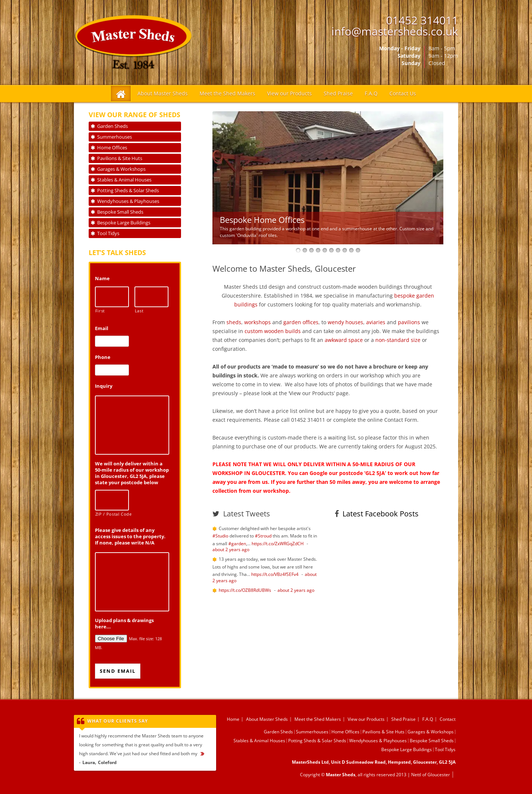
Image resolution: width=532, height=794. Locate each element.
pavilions (409, 322)
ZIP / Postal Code (112, 514)
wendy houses (345, 322)
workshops (258, 322)
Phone (103, 357)
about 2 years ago (231, 549)
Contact (448, 719)
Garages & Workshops (121, 169)
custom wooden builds (273, 331)
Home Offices (112, 147)
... (206, 754)
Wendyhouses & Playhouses (128, 201)
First (100, 311)
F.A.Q (371, 93)
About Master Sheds (163, 93)
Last (139, 311)
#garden (237, 544)
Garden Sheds (112, 126)
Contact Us (403, 93)
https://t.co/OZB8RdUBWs (245, 590)
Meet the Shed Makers (227, 93)
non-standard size (398, 340)
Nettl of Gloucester (431, 775)
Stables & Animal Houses (124, 180)
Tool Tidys (108, 233)
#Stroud (263, 536)
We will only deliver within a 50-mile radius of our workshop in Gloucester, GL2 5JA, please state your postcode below (132, 473)
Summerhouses (115, 137)
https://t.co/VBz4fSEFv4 (275, 574)
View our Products (289, 93)
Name (102, 279)
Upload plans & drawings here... (124, 624)
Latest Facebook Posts (381, 514)
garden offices (301, 322)
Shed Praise (338, 93)
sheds (234, 322)
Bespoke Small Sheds (120, 212)
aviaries (376, 322)
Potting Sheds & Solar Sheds (128, 190)
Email (102, 328)
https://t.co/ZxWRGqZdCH (278, 544)
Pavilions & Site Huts (120, 158)
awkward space (344, 340)
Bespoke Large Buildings (124, 223)
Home (233, 719)
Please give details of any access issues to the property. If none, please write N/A (130, 537)
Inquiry (104, 386)
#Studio (220, 536)
